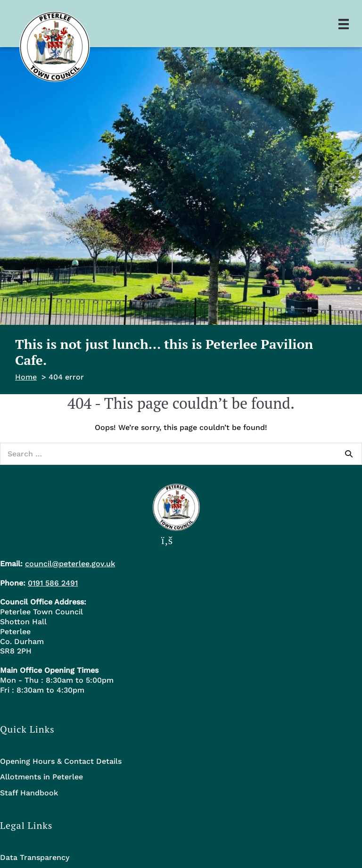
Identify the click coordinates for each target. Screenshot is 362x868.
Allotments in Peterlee (41, 777)
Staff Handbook (29, 793)
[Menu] (344, 24)
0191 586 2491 (53, 583)
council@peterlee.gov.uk (70, 564)
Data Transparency (35, 857)
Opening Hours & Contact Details (61, 761)
